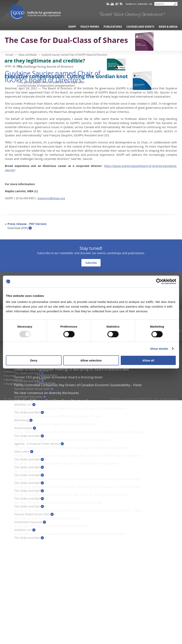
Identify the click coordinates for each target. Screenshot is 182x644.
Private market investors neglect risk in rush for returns (55, 424)
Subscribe (143, 4)
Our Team (11, 376)
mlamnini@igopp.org (51, 198)
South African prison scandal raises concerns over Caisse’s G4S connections (70, 409)
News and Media (27, 55)
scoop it (117, 5)
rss (121, 5)
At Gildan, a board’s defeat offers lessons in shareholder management (66, 463)
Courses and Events (140, 27)
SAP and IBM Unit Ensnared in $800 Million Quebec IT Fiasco (58, 416)
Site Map (8, 399)
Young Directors (14, 384)
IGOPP (35, 12)
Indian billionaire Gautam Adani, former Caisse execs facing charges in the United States (79, 432)
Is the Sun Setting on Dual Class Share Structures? (51, 401)
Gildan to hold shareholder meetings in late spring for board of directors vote (72, 369)
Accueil (9, 55)
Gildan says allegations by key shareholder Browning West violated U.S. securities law (77, 487)
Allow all (148, 360)
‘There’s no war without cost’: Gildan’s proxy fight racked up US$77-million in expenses (78, 456)
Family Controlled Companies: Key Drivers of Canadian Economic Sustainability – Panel (78, 385)
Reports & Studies (48, 375)
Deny (34, 360)
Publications (113, 27)
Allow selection (91, 360)
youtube (112, 5)
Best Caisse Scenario (29, 471)
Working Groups (14, 380)
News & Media (168, 27)
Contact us (131, 4)
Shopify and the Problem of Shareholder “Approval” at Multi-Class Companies (71, 448)
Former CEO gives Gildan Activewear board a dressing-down (58, 377)
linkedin (108, 5)
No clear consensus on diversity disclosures (47, 393)
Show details (159, 348)
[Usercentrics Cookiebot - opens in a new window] (159, 281)
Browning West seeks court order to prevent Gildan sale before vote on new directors (77, 479)
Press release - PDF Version (27, 226)
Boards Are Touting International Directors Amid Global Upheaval (63, 440)
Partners (10, 372)
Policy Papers (90, 27)
